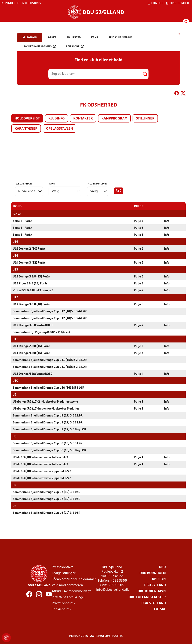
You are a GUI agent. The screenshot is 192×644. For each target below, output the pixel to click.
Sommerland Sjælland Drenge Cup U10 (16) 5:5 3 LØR (48, 388)
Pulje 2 (139, 249)
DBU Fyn (159, 579)
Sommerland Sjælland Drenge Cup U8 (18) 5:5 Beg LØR (49, 450)
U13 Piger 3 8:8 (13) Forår (30, 283)
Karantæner (26, 129)
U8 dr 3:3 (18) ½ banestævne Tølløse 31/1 (41, 457)
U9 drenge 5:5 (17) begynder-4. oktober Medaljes (46, 409)
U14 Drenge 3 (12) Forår (29, 263)
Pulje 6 (139, 228)
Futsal (160, 609)
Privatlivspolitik (63, 603)
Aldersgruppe (97, 184)
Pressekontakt (62, 567)
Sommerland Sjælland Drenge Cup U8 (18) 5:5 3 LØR (48, 443)
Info (167, 221)
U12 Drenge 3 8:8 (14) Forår (31, 304)
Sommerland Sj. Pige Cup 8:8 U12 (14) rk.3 (41, 332)
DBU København (152, 591)
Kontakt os (10, 3)
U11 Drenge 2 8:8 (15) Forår (31, 346)
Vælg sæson (24, 184)
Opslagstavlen (60, 129)
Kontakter (83, 119)
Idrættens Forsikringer (68, 597)
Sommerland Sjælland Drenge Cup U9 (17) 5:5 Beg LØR (49, 429)
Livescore (75, 46)
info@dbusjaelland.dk (112, 590)
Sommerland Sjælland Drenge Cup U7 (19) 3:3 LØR (46, 492)
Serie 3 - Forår (22, 228)
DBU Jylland (155, 585)
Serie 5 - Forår (22, 235)
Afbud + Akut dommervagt (71, 591)
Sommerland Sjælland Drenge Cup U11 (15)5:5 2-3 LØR (50, 360)
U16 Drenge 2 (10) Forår (29, 249)
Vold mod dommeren (67, 585)
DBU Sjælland (154, 603)
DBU (162, 567)
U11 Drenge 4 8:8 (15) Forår (31, 353)
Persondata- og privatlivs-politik (96, 636)
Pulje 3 (139, 221)
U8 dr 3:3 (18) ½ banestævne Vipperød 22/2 (42, 471)
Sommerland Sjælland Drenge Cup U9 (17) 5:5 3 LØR (48, 423)
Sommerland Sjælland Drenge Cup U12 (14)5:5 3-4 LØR (50, 311)
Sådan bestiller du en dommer (74, 579)
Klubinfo (57, 119)
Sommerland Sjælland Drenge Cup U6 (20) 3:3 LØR (46, 513)
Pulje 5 (139, 235)
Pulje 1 (139, 457)
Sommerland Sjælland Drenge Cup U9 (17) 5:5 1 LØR (48, 416)
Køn (52, 184)
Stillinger (145, 119)
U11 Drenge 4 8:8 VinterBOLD (33, 374)
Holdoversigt (27, 119)
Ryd (119, 191)
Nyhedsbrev (32, 3)
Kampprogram (114, 119)
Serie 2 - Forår (22, 221)
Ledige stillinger (64, 573)
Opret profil (177, 3)
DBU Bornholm (153, 573)
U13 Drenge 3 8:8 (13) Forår (31, 277)
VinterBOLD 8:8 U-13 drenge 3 (33, 290)
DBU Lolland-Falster (147, 597)
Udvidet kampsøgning (39, 46)
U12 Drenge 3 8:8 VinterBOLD (33, 325)
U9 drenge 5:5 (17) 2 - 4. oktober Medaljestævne (45, 402)
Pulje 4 (139, 290)
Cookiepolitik (61, 609)
